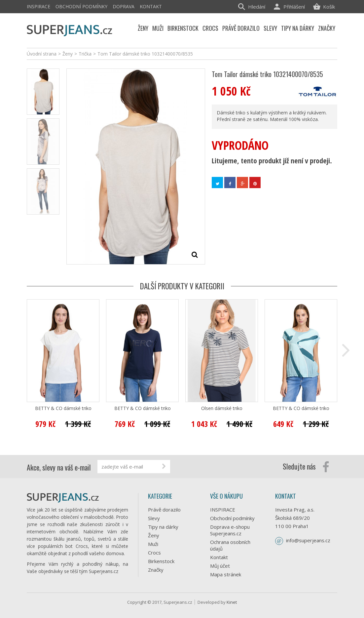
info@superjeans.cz (308, 540)
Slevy (154, 518)
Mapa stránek (226, 574)
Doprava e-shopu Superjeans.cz (230, 530)
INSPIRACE (38, 6)
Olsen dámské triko (222, 408)
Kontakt (151, 6)
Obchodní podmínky (81, 6)
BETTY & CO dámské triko (63, 408)
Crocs (154, 553)
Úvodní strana (42, 54)
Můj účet (220, 566)
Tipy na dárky (163, 527)
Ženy (154, 535)
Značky (156, 570)
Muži (153, 544)
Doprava (124, 6)
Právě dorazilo (164, 510)
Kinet (232, 602)
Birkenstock (161, 561)
